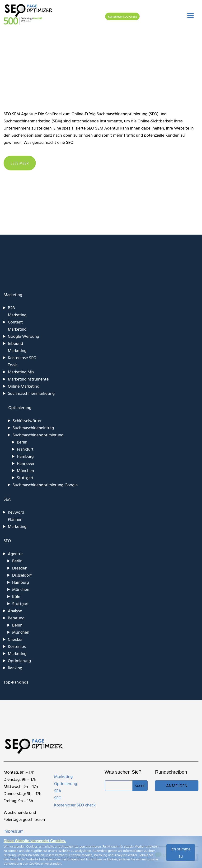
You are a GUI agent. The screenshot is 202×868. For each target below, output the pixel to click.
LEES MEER (20, 163)
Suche (140, 786)
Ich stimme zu (181, 852)
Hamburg (25, 456)
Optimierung (19, 661)
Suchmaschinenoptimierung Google (45, 485)
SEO (7, 541)
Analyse (15, 611)
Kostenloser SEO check (75, 805)
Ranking (15, 668)
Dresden (20, 568)
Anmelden (177, 786)
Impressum (14, 831)
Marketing (13, 295)
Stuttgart (25, 478)
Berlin (22, 442)
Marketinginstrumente (28, 379)
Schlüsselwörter (27, 421)
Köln (16, 596)
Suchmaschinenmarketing (31, 393)
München (25, 470)
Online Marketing (24, 386)
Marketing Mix (21, 372)
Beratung (16, 618)
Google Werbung (23, 336)
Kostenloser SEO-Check (122, 16)
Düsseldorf (22, 575)
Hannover (26, 463)
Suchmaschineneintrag (33, 428)
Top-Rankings (16, 682)
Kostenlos (17, 646)
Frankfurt (25, 449)
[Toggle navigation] (190, 15)
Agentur (15, 554)
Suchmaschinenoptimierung (38, 435)
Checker (15, 639)
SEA (7, 499)
